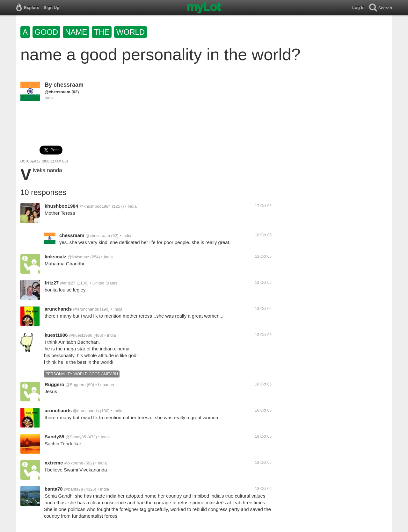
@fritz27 (68, 283)
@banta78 (73, 489)
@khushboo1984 (95, 206)
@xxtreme (73, 463)
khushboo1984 (61, 206)
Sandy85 (55, 437)
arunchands (58, 309)
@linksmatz (78, 257)
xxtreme (54, 463)
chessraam (69, 85)
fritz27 (52, 283)
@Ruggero (75, 385)
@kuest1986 (80, 335)
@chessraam (58, 92)
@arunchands (86, 309)
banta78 (54, 489)
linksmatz (55, 257)
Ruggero (55, 384)
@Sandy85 (76, 437)
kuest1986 (56, 335)
